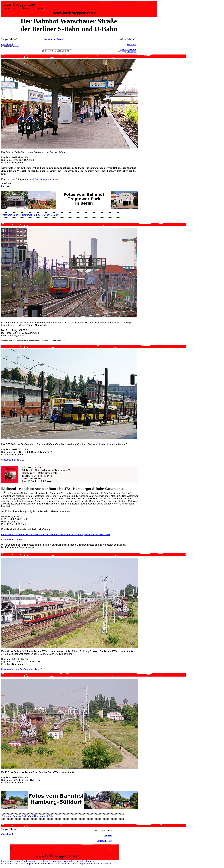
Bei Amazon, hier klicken (14, 540)
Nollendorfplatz (131, 52)
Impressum (7, 861)
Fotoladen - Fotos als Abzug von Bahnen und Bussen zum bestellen (36, 864)
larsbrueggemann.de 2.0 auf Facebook (92, 864)
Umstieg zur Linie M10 (13, 460)
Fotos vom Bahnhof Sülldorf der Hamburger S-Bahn (28, 816)
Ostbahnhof (7, 44)
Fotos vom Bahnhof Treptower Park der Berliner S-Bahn (30, 215)
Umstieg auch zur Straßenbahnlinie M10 (22, 669)
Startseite (90, 861)
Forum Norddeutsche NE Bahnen (31, 861)
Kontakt (79, 861)
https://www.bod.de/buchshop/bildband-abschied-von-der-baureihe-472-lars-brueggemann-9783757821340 (55, 535)
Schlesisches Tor (128, 50)
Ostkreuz (132, 44)
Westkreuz (16, 47)
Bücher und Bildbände (62, 861)
